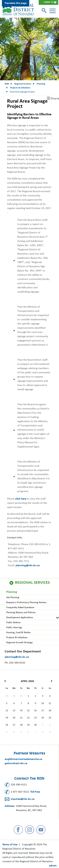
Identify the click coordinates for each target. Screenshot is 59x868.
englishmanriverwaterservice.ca (23, 759)
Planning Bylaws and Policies (21, 613)
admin (53, 866)
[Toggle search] (44, 11)
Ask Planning (13, 597)
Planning (12, 592)
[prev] (6, 681)
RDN (7, 84)
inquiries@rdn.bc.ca (23, 799)
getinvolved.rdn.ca (16, 763)
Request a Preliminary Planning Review (26, 602)
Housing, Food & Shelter (19, 633)
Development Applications (20, 618)
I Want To (48, 2)
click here (21, 499)
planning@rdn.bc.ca (17, 657)
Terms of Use (10, 845)
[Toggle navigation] (53, 11)
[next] (51, 681)
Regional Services (32, 583)
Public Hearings (14, 628)
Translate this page (16, 3)
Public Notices (13, 623)
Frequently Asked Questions (20, 608)
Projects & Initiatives (17, 638)
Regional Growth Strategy (19, 643)
